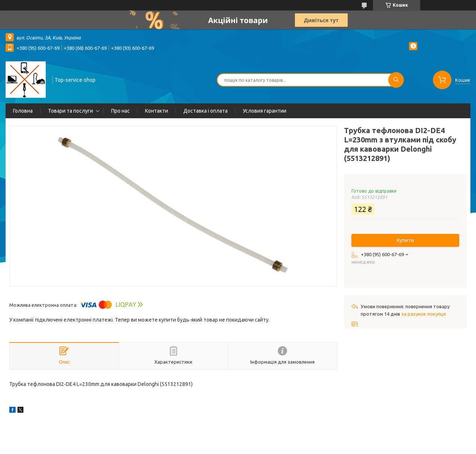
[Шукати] (396, 80)
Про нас (120, 111)
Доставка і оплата (205, 111)
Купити (405, 240)
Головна (23, 111)
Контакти (157, 111)
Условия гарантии (265, 111)
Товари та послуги (70, 111)
